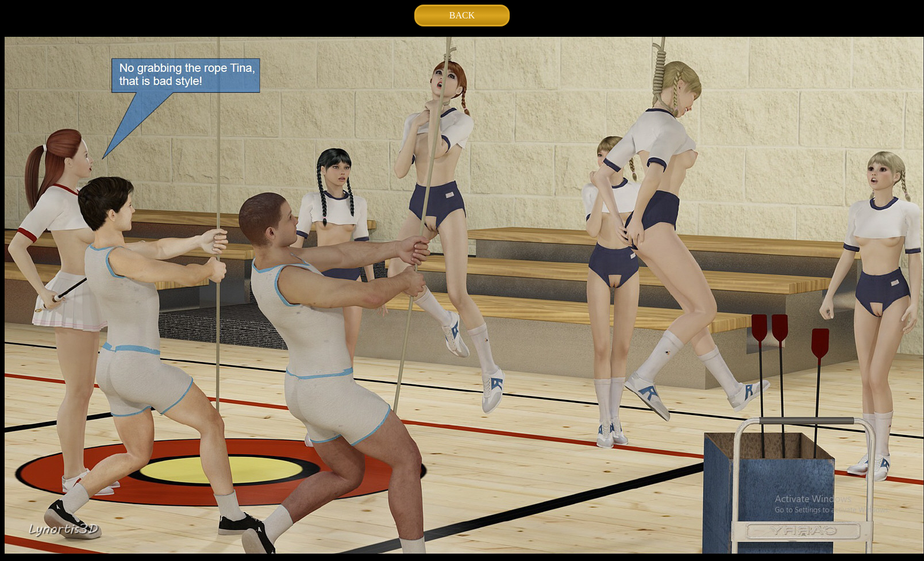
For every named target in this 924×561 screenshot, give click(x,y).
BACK (462, 15)
